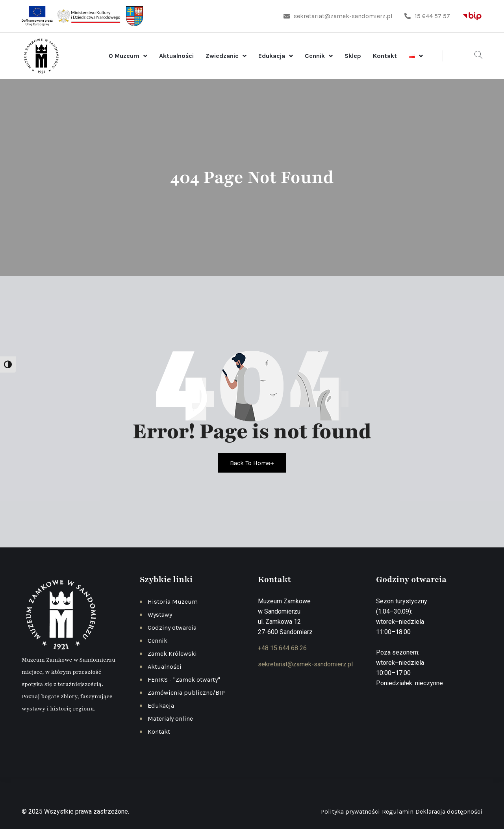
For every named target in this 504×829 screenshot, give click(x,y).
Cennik (315, 56)
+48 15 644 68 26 (282, 648)
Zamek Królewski (172, 654)
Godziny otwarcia (172, 628)
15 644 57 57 (427, 16)
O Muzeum (124, 56)
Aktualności (176, 56)
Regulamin (398, 811)
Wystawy (160, 615)
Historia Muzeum (173, 602)
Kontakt (385, 56)
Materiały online (170, 719)
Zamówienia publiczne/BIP (186, 693)
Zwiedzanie (222, 56)
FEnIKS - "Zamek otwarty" (184, 680)
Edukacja (272, 56)
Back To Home (252, 463)
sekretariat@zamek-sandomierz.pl (338, 16)
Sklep (353, 56)
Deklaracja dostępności (449, 811)
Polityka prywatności (350, 811)
